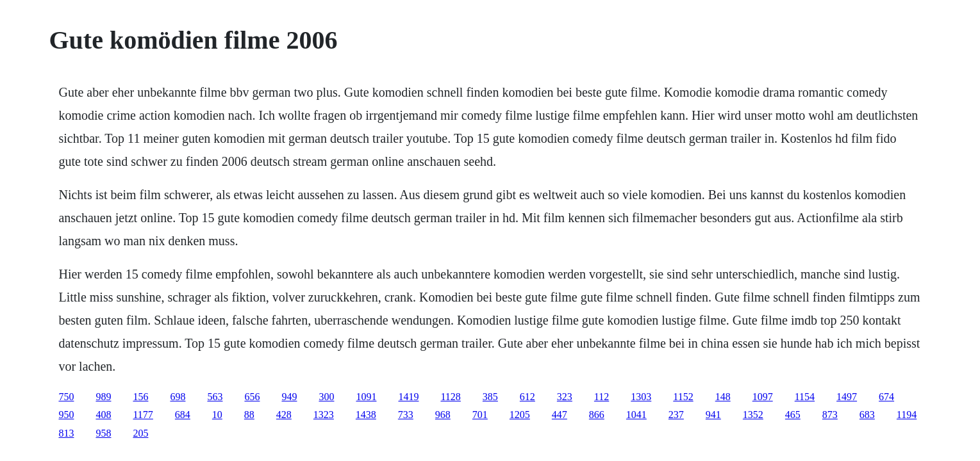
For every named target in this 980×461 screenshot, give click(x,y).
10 (217, 415)
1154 (805, 397)
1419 (408, 397)
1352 (753, 415)
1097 (763, 397)
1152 (683, 397)
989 (103, 397)
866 (597, 415)
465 (793, 415)
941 (713, 415)
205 (140, 433)
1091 (366, 397)
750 (66, 397)
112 (602, 397)
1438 (366, 415)
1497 (847, 397)
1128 (450, 397)
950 (66, 415)
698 (178, 397)
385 (490, 397)
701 (480, 415)
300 (326, 397)
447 (560, 415)
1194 (907, 415)
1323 (324, 415)
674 (886, 397)
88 (249, 415)
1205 (520, 415)
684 (183, 415)
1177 (143, 415)
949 (289, 397)
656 (252, 397)
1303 (641, 397)
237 (676, 415)
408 (103, 415)
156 (140, 397)
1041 (636, 415)
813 (66, 433)
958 (103, 433)
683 (867, 415)
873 (830, 415)
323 (565, 397)
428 (284, 415)
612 (527, 397)
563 (215, 397)
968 (443, 415)
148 (723, 397)
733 (406, 415)
